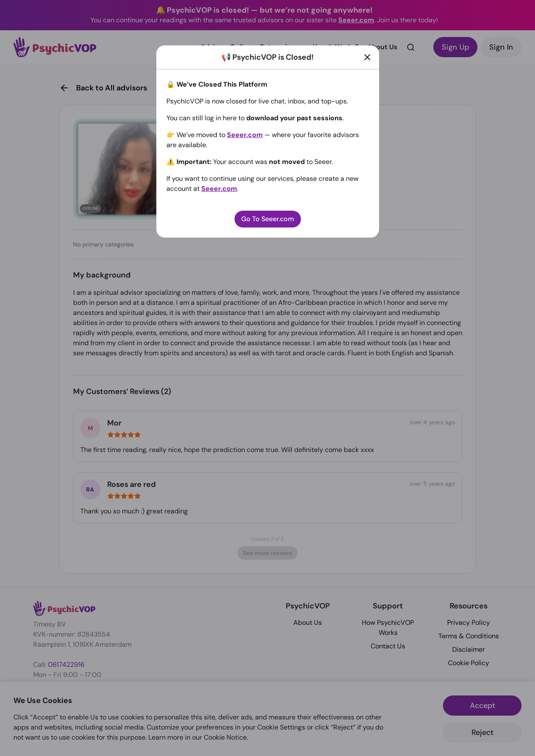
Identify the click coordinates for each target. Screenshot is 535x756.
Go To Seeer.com (268, 219)
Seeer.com (245, 135)
